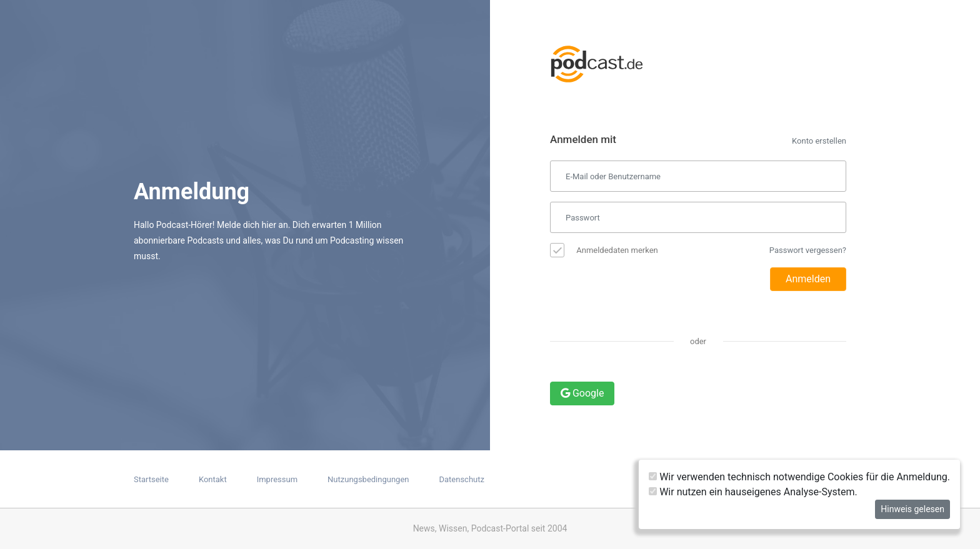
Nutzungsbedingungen (368, 479)
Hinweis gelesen (912, 509)
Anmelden (808, 279)
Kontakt (213, 479)
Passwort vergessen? (808, 250)
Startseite (151, 479)
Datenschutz (461, 479)
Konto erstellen (819, 141)
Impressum (277, 479)
